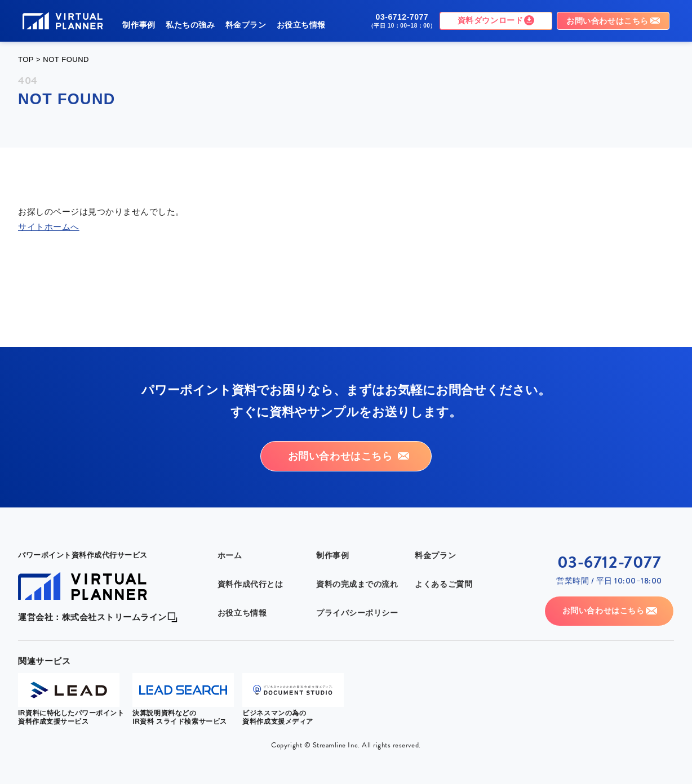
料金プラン (246, 25)
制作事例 (139, 25)
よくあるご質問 (443, 528)
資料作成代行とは (250, 528)
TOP (26, 59)
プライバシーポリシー (357, 557)
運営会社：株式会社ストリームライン (92, 561)
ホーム (230, 500)
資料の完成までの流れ (357, 528)
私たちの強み (190, 25)
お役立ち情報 (301, 25)
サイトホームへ (49, 227)
